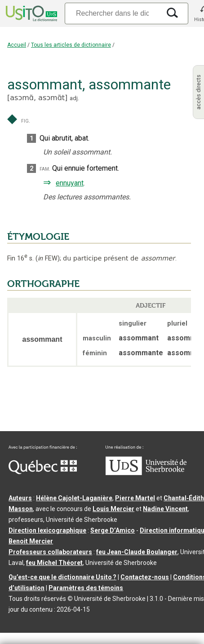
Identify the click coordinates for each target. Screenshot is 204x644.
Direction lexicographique (47, 530)
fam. (45, 169)
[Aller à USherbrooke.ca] (146, 473)
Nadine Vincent (165, 509)
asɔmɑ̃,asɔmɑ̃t (37, 98)
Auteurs (20, 498)
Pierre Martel (135, 498)
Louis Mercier (113, 509)
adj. (74, 98)
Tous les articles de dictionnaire (71, 45)
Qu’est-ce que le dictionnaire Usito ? (62, 577)
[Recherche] (112, 13)
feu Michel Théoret (54, 563)
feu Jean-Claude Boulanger (137, 552)
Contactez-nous (145, 577)
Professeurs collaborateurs (50, 552)
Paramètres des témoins (86, 588)
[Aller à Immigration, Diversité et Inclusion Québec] (43, 472)
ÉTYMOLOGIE (38, 237)
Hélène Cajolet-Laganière (74, 498)
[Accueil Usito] (31, 13)
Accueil (17, 45)
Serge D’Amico (113, 530)
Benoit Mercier (31, 541)
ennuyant (70, 183)
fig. (26, 121)
